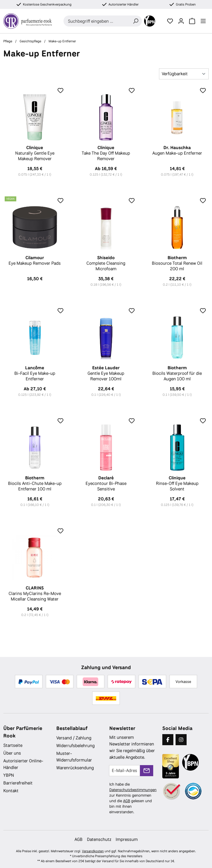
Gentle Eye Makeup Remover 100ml (106, 373)
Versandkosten (93, 851)
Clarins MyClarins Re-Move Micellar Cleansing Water (35, 594)
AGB (127, 801)
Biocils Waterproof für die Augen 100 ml (177, 373)
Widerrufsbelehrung (75, 746)
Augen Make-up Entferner (177, 150)
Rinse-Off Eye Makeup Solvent (177, 484)
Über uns (12, 753)
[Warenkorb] (192, 21)
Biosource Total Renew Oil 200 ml (177, 263)
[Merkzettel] (170, 21)
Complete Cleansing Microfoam (106, 263)
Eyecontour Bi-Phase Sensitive (106, 484)
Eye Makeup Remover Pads (35, 261)
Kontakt (11, 791)
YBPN (9, 775)
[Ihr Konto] (181, 21)
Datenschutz (99, 839)
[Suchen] (136, 21)
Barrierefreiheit (18, 783)
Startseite (13, 745)
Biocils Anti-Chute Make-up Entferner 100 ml (35, 484)
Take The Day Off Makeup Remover (106, 153)
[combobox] (96, 21)
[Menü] (203, 21)
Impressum (127, 839)
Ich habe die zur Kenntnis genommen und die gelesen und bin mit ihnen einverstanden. (133, 798)
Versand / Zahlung (74, 738)
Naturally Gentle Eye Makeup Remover (35, 153)
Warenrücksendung (75, 768)
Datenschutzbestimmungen (133, 790)
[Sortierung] (184, 74)
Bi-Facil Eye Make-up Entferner (35, 373)
